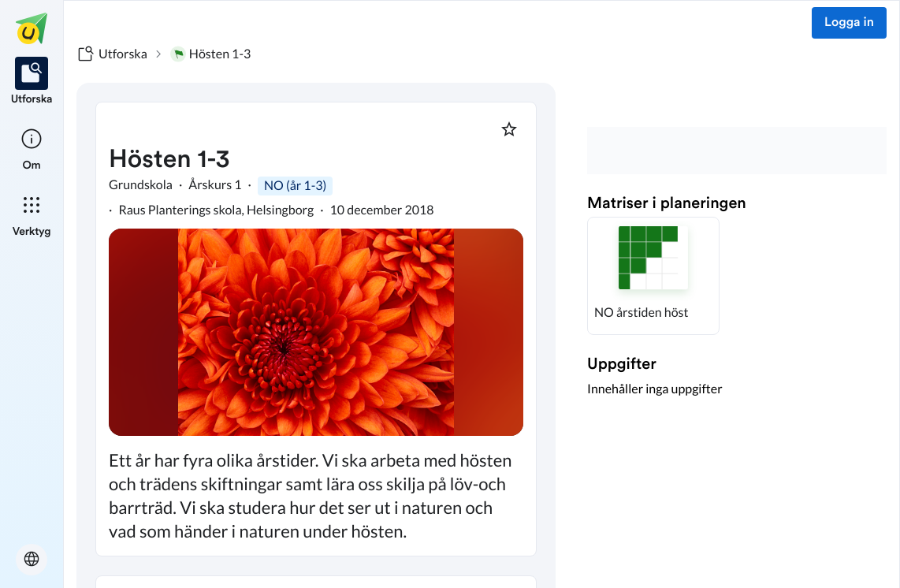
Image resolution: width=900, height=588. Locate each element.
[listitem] (32, 82)
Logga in (849, 23)
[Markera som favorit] (509, 129)
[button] (653, 276)
